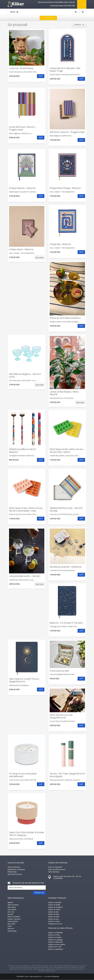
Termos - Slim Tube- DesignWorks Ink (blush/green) (67, 775)
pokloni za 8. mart (55, 947)
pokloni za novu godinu (57, 944)
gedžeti (10, 902)
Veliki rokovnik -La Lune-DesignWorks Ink (61, 716)
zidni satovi (12, 907)
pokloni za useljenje (55, 940)
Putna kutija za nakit (59, 671)
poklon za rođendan (56, 933)
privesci (10, 914)
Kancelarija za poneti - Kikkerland (65, 567)
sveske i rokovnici (14, 919)
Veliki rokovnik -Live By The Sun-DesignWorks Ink (24, 680)
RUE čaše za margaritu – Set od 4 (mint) (25, 375)
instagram (43, 958)
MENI (14, 12)
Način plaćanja (54, 872)
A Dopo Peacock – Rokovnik (22, 188)
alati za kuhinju (13, 905)
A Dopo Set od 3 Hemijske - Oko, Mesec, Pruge (65, 70)
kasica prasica (13, 921)
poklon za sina (54, 919)
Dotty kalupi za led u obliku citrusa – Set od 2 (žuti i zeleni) (67, 450)
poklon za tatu (53, 912)
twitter (60, 958)
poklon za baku (54, 914)
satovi (10, 926)
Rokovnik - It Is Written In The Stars (66, 623)
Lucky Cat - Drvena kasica (21, 68)
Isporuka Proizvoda (15, 874)
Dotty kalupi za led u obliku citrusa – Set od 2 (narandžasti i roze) (26, 509)
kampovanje (12, 931)
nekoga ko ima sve (55, 924)
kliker (16, 4)
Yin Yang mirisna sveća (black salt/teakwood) (23, 775)
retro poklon (12, 909)
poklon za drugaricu (55, 907)
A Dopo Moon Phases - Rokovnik (65, 188)
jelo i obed (11, 924)
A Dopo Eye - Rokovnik (60, 244)
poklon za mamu (54, 909)
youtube (69, 958)
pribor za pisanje (14, 917)
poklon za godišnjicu (56, 949)
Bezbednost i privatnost (16, 869)
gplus (51, 958)
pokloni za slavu (54, 935)
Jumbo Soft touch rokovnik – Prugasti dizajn (23, 128)
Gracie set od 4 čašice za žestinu (65, 318)
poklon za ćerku (54, 921)
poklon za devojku (55, 902)
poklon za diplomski (55, 942)
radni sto (11, 928)
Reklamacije (12, 872)
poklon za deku (54, 917)
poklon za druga (54, 905)
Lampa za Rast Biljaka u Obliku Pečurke (64, 393)
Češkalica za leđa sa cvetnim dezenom (22, 450)
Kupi (41, 76)
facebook (25, 958)
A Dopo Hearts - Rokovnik (21, 249)
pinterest (34, 958)
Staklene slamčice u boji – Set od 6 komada (66, 509)
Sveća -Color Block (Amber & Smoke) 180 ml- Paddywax (26, 834)
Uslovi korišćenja (14, 867)
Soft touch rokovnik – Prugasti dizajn (67, 132)
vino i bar (11, 912)
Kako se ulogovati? (55, 867)
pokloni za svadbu (55, 937)
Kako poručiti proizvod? (57, 869)
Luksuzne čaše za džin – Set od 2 (25, 576)
